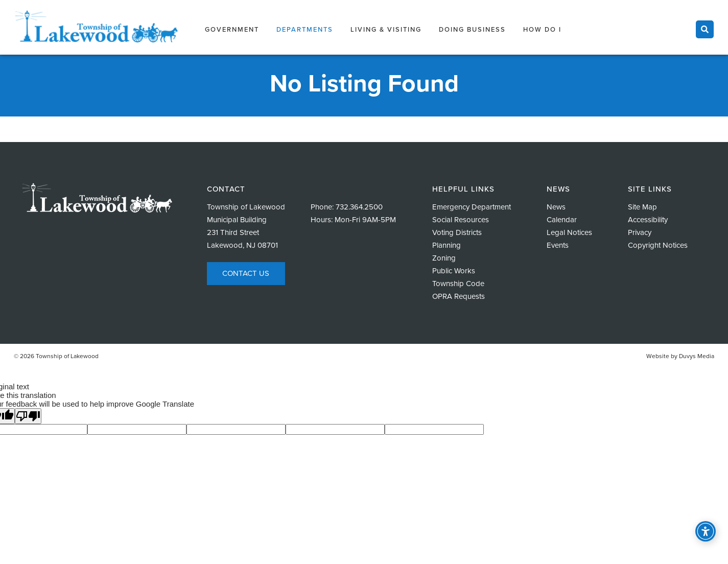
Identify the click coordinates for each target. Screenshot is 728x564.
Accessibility (648, 220)
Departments (305, 30)
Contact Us (246, 273)
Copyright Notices (658, 245)
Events (558, 245)
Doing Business (472, 30)
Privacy (640, 232)
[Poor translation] (28, 416)
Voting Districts (457, 232)
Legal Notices (569, 232)
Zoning (444, 258)
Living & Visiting (386, 30)
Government (232, 30)
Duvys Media (697, 356)
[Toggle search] (705, 29)
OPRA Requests (459, 296)
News (556, 207)
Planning (447, 245)
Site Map (642, 207)
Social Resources (461, 220)
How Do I (542, 30)
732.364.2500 (359, 207)
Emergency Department (472, 207)
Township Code (458, 284)
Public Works (454, 271)
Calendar (562, 220)
